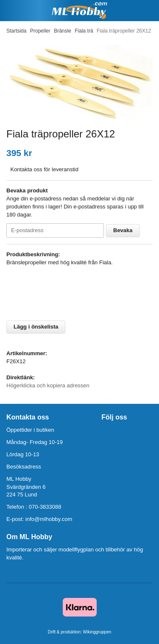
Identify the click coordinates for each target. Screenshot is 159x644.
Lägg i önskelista (36, 327)
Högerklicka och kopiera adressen (48, 385)
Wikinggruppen (97, 632)
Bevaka (123, 230)
